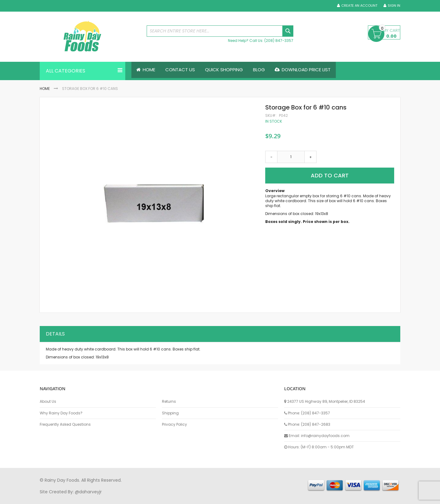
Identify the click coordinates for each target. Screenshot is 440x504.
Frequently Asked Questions (65, 424)
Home (45, 89)
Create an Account (359, 6)
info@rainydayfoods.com (325, 436)
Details (55, 334)
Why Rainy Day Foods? (61, 413)
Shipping (170, 413)
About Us (48, 402)
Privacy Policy (174, 424)
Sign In (394, 6)
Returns (169, 402)
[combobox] (220, 31)
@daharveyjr (88, 492)
